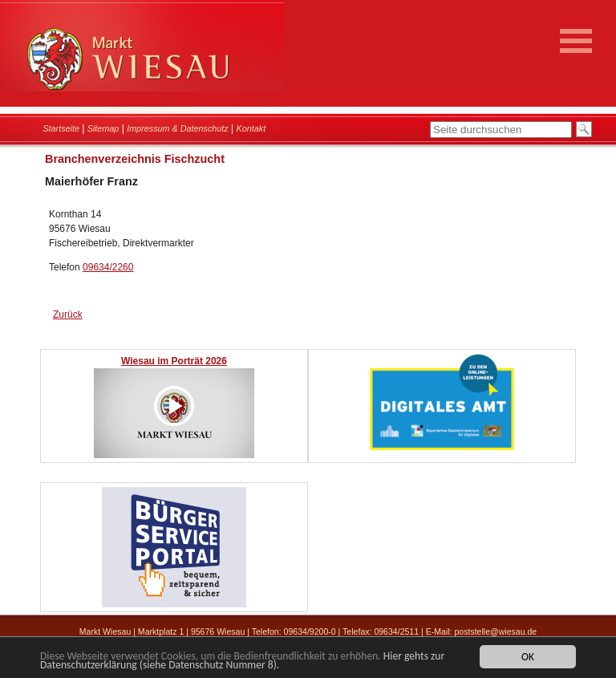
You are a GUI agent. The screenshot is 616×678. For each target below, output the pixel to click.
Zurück (68, 315)
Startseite (61, 128)
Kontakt (251, 128)
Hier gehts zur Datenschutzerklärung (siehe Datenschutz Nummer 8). (242, 661)
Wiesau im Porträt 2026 (174, 361)
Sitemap (103, 128)
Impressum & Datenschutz (178, 128)
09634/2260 (108, 267)
